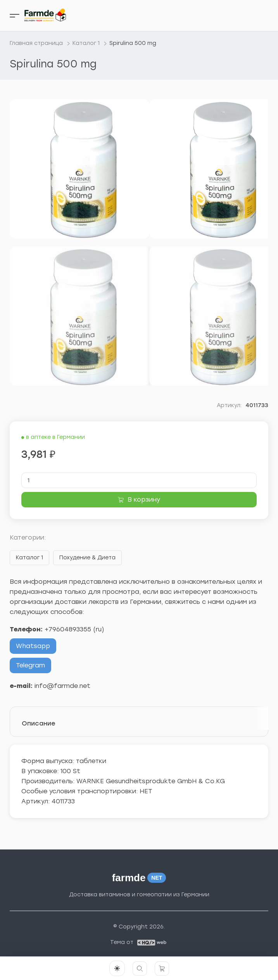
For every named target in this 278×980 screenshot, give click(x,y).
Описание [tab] (39, 723)
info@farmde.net (62, 686)
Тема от (122, 942)
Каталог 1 (29, 558)
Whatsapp (33, 646)
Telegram (30, 665)
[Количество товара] (139, 480)
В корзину (144, 499)
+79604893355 (68, 629)
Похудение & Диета (87, 558)
